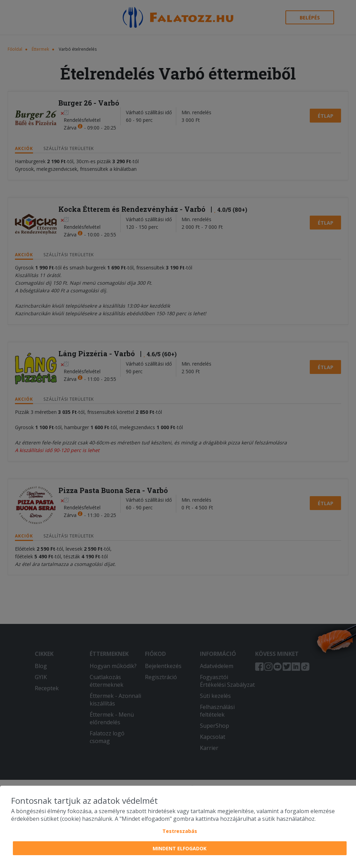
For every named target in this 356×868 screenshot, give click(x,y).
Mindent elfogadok (180, 848)
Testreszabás (180, 831)
